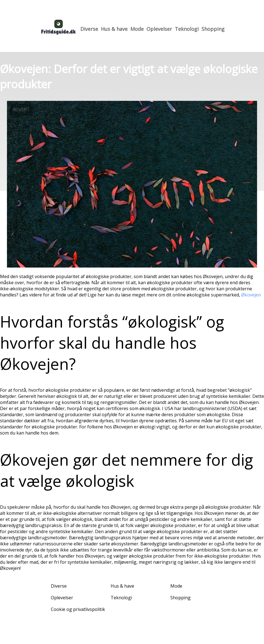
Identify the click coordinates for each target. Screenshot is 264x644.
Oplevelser (159, 29)
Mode (137, 29)
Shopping (213, 29)
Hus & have (114, 29)
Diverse (89, 29)
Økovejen (251, 295)
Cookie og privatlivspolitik (78, 609)
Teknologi (187, 29)
